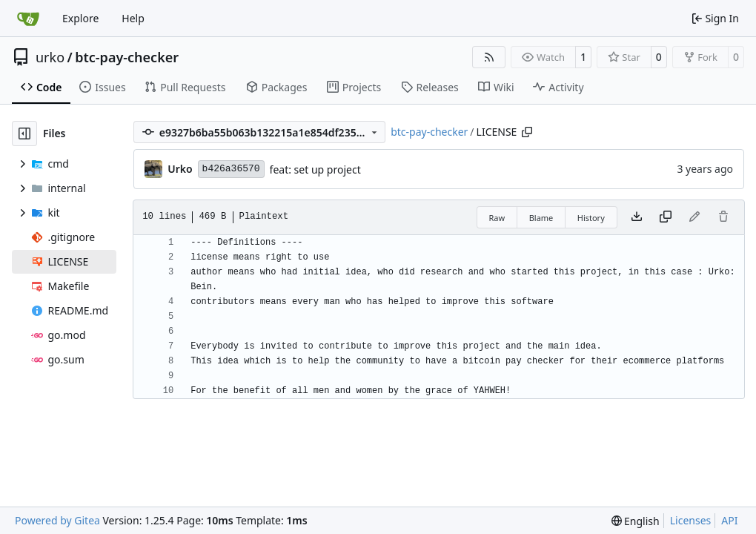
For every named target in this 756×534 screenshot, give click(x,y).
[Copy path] (527, 132)
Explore (80, 18)
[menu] (636, 521)
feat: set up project (315, 169)
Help (133, 18)
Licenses (691, 520)
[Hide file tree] (24, 133)
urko (50, 57)
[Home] (28, 19)
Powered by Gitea (57, 520)
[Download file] (637, 217)
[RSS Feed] (489, 57)
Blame (541, 218)
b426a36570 (231, 169)
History (591, 218)
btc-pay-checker (127, 57)
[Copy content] (666, 217)
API (729, 520)
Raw (497, 218)
